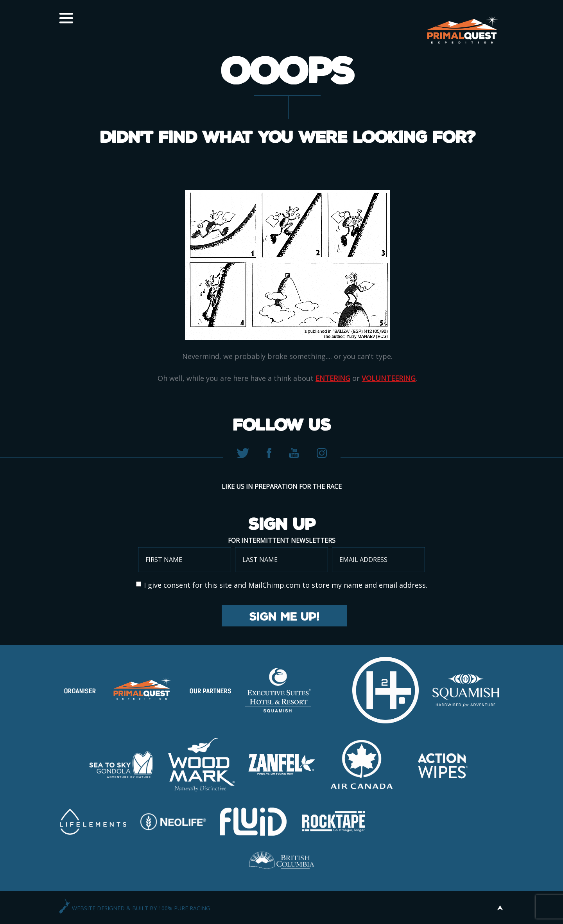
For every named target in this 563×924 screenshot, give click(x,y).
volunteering (389, 378)
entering (333, 378)
